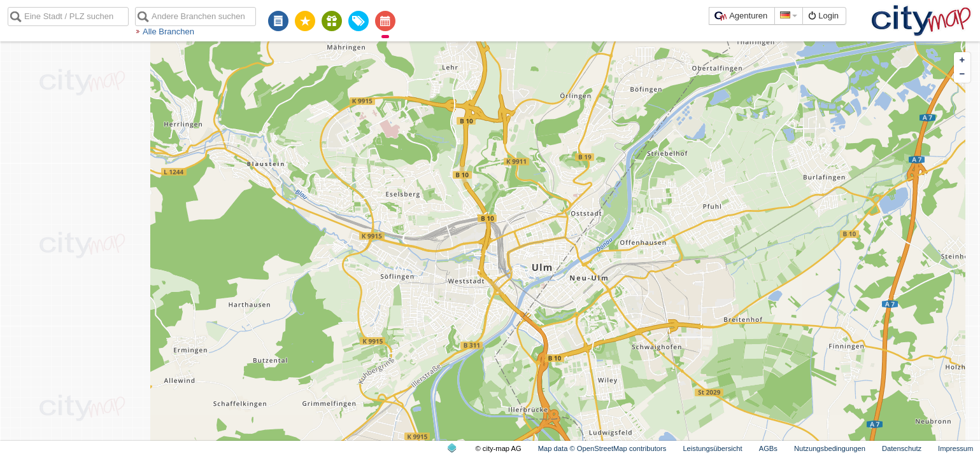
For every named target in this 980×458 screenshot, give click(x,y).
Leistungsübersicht (712, 448)
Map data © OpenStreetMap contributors (602, 448)
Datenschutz (902, 448)
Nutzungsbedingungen (830, 448)
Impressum (955, 448)
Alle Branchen (168, 31)
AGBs (768, 448)
